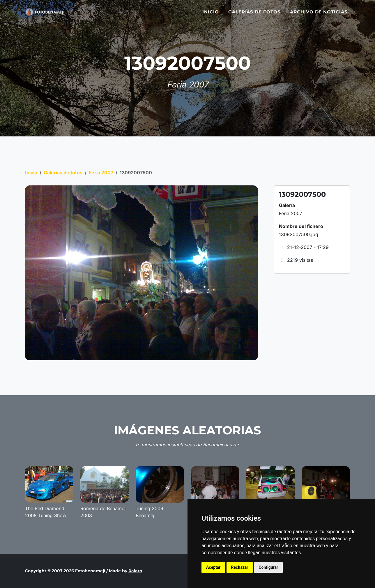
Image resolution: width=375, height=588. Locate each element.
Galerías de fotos (254, 15)
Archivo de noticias (319, 15)
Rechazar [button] (240, 567)
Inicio (211, 15)
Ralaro (135, 571)
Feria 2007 (101, 173)
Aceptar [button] (213, 567)
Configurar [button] (268, 567)
